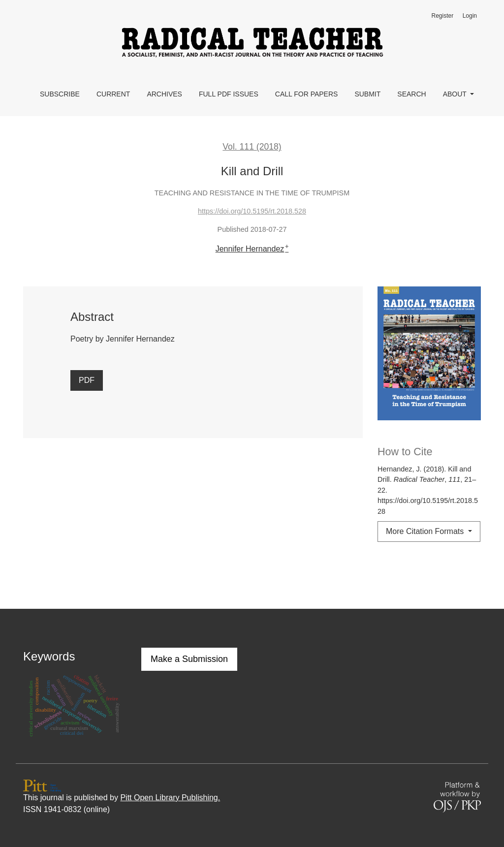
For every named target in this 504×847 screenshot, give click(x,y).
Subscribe (60, 94)
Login (470, 16)
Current (113, 94)
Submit (367, 94)
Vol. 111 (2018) (252, 147)
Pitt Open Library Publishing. (170, 798)
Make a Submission (189, 659)
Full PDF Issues (229, 94)
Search (411, 94)
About (456, 94)
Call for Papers (307, 94)
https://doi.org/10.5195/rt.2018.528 (252, 211)
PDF (87, 380)
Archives (164, 94)
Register (442, 16)
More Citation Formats (426, 531)
